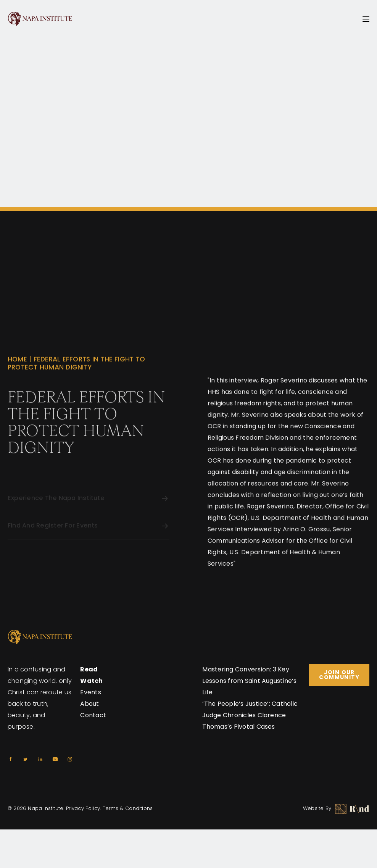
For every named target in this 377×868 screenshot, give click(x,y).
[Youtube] (55, 759)
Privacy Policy (83, 808)
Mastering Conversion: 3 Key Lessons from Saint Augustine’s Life (249, 681)
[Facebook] (10, 759)
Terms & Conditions (128, 808)
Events (90, 692)
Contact (93, 715)
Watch (91, 681)
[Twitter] (25, 759)
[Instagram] (70, 759)
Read (89, 669)
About (89, 704)
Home (17, 370)
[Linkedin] (40, 759)
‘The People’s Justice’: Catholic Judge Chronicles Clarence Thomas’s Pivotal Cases (250, 715)
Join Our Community (339, 675)
